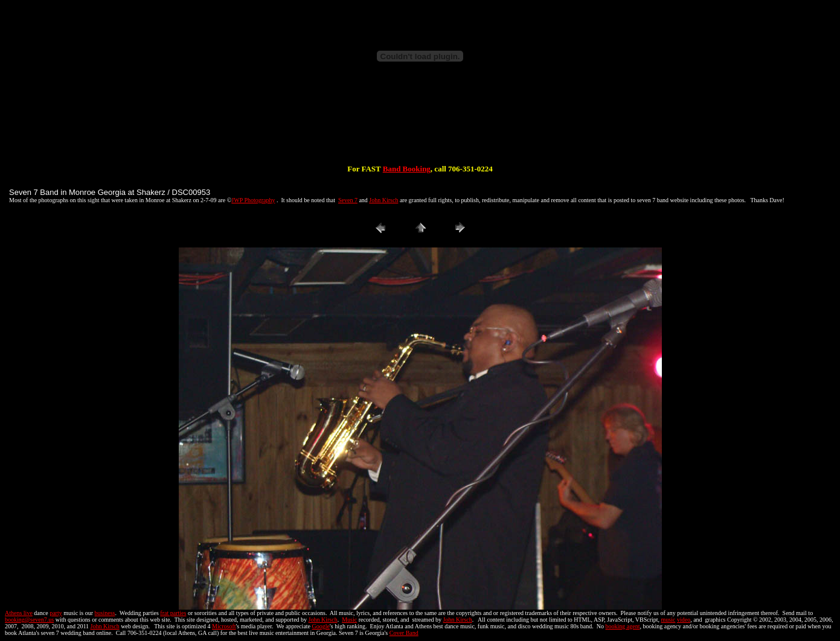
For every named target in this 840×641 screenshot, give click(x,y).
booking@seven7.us (29, 620)
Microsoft (224, 626)
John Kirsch (383, 200)
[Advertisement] (420, 126)
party (56, 613)
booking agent (622, 626)
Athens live (19, 613)
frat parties (173, 613)
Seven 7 (348, 200)
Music (349, 620)
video (684, 620)
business (105, 613)
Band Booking (407, 169)
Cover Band (404, 633)
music (668, 620)
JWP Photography (253, 200)
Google (321, 626)
